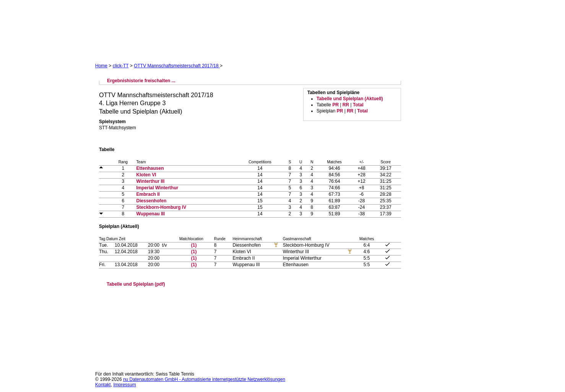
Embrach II (148, 194)
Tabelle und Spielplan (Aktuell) (350, 99)
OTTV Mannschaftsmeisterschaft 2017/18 (177, 66)
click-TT (121, 66)
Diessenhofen (152, 201)
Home (101, 66)
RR (346, 105)
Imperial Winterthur (157, 188)
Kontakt (103, 385)
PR (335, 105)
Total (358, 105)
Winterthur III (151, 181)
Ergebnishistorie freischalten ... (141, 81)
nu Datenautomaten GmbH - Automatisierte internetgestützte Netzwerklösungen (204, 379)
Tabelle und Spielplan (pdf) (136, 284)
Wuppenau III (151, 214)
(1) (194, 245)
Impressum (124, 385)
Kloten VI (146, 175)
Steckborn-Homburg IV (162, 207)
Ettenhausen (150, 168)
